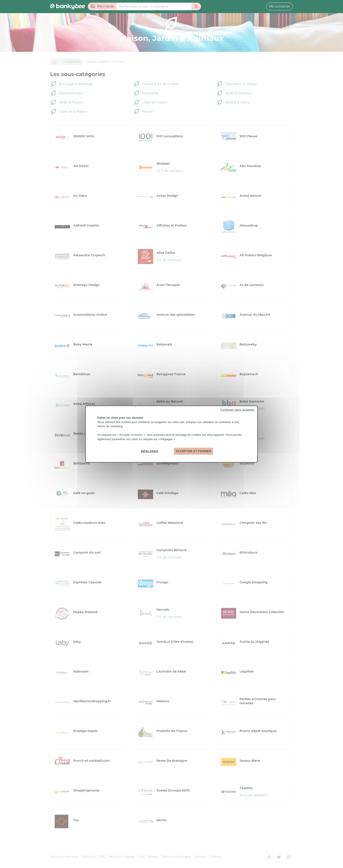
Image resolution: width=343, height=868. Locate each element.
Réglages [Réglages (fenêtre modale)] (150, 451)
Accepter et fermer (193, 451)
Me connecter (280, 6)
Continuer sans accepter (237, 410)
